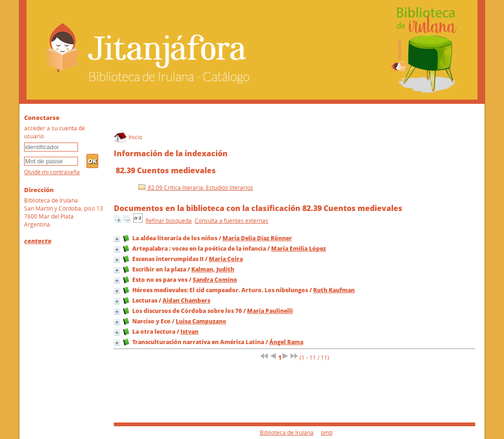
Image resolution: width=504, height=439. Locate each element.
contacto (38, 241)
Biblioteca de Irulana (287, 433)
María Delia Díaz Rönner (257, 238)
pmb (327, 433)
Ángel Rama (286, 342)
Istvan (189, 332)
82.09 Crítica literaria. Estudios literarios (196, 188)
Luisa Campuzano (201, 321)
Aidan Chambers (186, 300)
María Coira (226, 259)
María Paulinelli (270, 311)
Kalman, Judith (213, 269)
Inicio (128, 137)
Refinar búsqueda (169, 221)
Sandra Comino (215, 280)
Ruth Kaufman (334, 290)
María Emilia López (299, 249)
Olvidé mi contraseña (52, 172)
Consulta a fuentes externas (231, 221)
